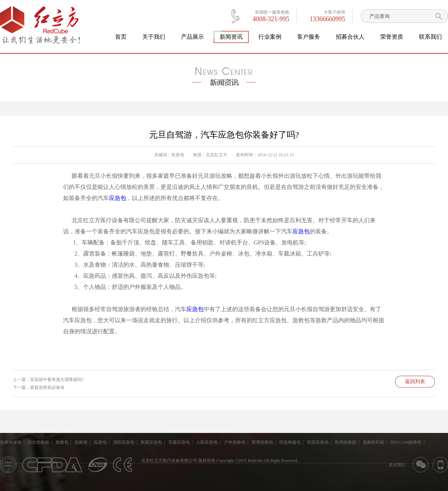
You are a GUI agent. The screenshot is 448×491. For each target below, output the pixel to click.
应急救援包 (290, 442)
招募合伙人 (350, 37)
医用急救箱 (345, 442)
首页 (121, 37)
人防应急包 (207, 442)
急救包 (62, 442)
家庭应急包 (151, 442)
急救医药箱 (373, 442)
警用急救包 (262, 442)
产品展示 (192, 37)
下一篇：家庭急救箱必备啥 (39, 387)
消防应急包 (124, 442)
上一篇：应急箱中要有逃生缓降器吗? (48, 380)
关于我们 (154, 37)
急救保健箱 (11, 442)
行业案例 (270, 37)
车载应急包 (179, 442)
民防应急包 (318, 442)
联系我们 (430, 37)
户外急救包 (235, 442)
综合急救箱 (38, 442)
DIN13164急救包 (406, 442)
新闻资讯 (231, 37)
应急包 (178, 155)
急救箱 (81, 442)
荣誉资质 (392, 37)
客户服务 (309, 37)
